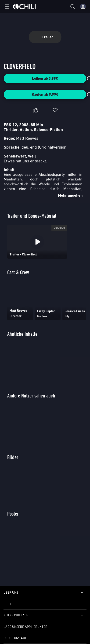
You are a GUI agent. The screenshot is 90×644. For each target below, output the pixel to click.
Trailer (45, 37)
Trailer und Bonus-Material (32, 216)
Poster (13, 514)
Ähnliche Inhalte (22, 334)
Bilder (13, 457)
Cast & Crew (18, 272)
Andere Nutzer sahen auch (31, 395)
